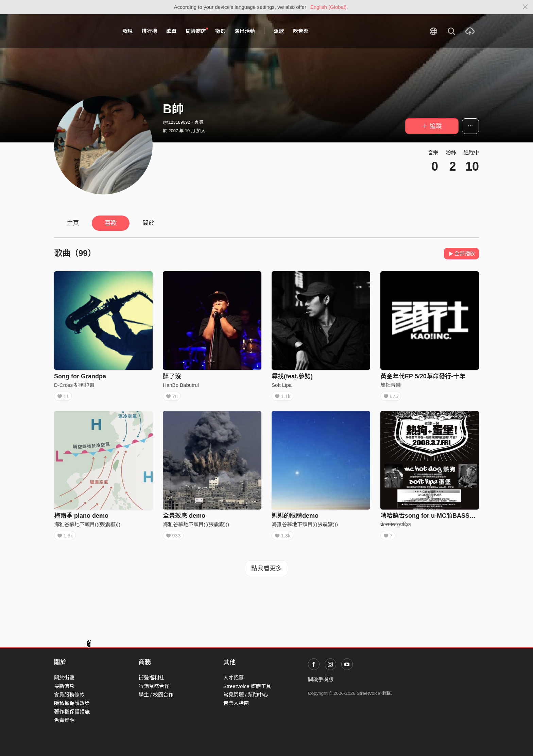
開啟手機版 (321, 679)
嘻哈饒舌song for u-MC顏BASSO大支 (433, 518)
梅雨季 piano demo (81, 518)
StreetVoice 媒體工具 (247, 686)
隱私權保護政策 (72, 703)
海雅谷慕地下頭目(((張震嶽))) (87, 527)
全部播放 (461, 253)
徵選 (220, 31)
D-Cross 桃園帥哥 (74, 385)
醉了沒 (172, 376)
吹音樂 (301, 31)
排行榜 (149, 31)
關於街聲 (64, 678)
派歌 (279, 31)
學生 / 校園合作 (156, 695)
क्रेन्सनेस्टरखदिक (396, 527)
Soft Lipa (282, 385)
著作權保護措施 (72, 712)
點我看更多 (266, 573)
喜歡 (111, 223)
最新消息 (64, 686)
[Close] (525, 7)
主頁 (73, 223)
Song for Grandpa (80, 376)
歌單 (171, 31)
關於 (149, 223)
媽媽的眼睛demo (295, 518)
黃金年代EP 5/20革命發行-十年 (423, 376)
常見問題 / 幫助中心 (246, 695)
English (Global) (329, 7)
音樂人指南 (236, 703)
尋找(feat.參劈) (292, 376)
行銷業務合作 (154, 686)
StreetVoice (82, 31)
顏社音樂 (391, 385)
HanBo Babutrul (181, 385)
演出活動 (245, 31)
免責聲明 (64, 720)
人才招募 (234, 678)
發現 (127, 31)
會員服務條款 (69, 695)
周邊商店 (197, 31)
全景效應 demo (184, 518)
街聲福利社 (151, 678)
